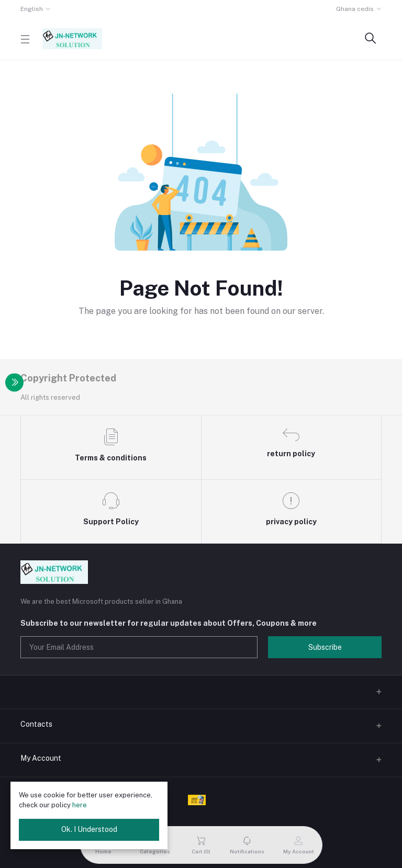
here (80, 805)
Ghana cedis (355, 9)
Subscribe (325, 647)
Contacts (36, 724)
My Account (41, 758)
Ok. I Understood (89, 829)
